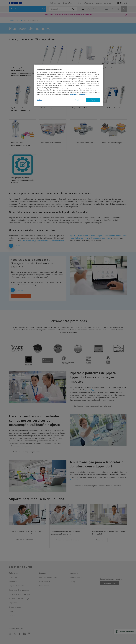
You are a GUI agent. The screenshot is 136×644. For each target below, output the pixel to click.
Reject (77, 100)
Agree (93, 100)
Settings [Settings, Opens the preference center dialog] (40, 100)
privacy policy (73, 94)
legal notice (83, 94)
